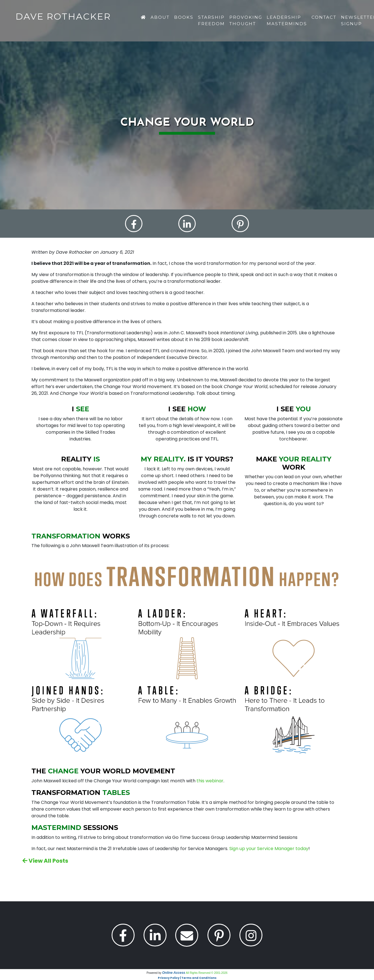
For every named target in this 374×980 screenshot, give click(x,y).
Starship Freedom (211, 20)
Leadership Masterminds (287, 20)
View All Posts (45, 861)
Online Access (174, 973)
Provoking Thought (246, 20)
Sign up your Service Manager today (269, 849)
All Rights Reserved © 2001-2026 (207, 973)
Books (184, 17)
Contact (324, 17)
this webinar (210, 781)
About (160, 17)
